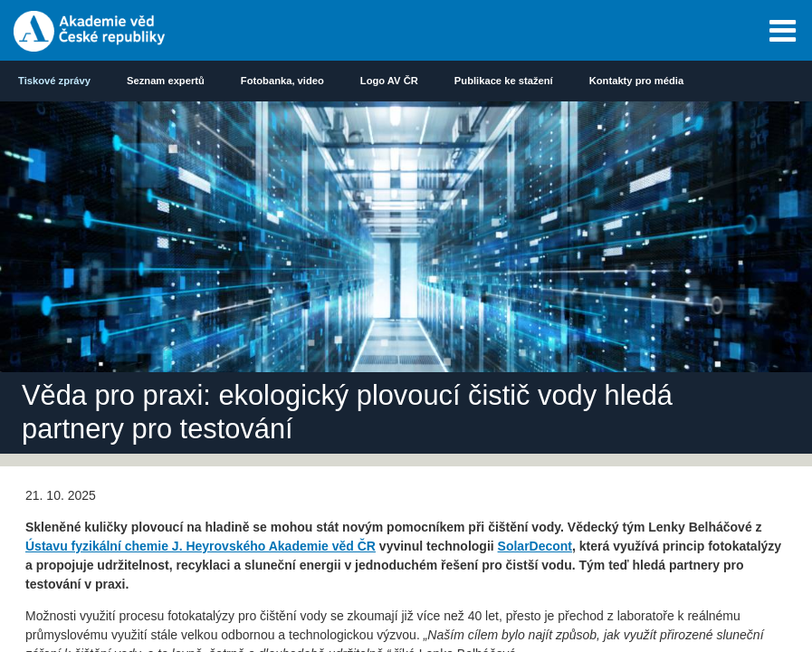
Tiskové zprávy (54, 81)
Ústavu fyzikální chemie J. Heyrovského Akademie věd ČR (201, 546)
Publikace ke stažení (504, 81)
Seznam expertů (166, 81)
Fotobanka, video (282, 81)
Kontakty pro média (636, 81)
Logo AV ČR (389, 81)
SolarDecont (535, 546)
